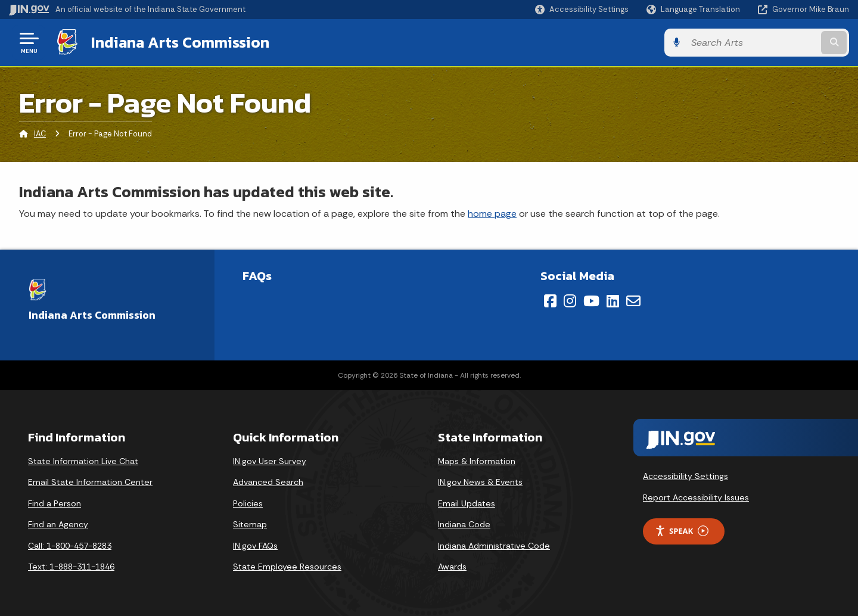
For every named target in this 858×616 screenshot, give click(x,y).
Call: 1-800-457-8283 (70, 546)
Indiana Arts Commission (180, 42)
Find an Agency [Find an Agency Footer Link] (58, 524)
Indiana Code (464, 524)
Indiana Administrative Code (494, 546)
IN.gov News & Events (480, 482)
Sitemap (250, 524)
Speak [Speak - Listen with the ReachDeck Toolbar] (682, 531)
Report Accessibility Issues (696, 497)
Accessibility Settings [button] (686, 476)
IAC (40, 134)
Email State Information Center (90, 482)
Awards (452, 567)
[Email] (633, 301)
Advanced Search (268, 482)
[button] (582, 9)
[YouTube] (591, 301)
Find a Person (55, 503)
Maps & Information (477, 461)
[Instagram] (570, 301)
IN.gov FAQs (255, 546)
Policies (248, 503)
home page (492, 214)
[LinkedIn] (613, 301)
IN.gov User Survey (270, 461)
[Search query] (752, 43)
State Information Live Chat (83, 461)
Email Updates (467, 503)
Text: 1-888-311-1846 (71, 567)
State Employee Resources (287, 567)
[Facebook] (550, 301)
